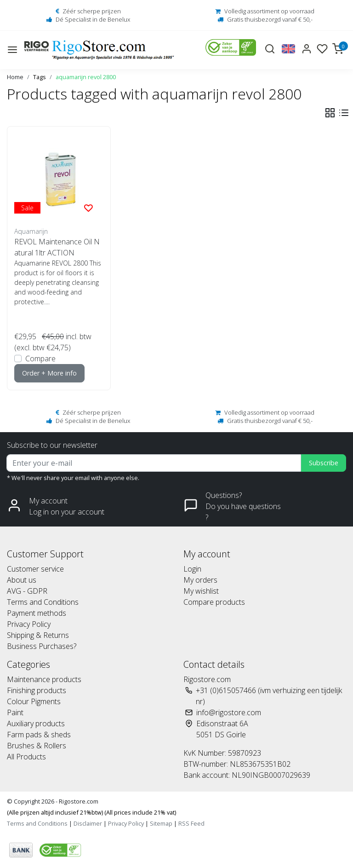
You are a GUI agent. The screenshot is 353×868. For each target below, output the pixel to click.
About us (22, 580)
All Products (26, 757)
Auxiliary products (36, 723)
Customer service (35, 569)
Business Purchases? (42, 646)
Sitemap (161, 823)
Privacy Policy (29, 624)
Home (15, 77)
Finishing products (37, 690)
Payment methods (37, 613)
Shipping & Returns (38, 635)
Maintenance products (44, 679)
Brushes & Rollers (37, 746)
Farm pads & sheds (39, 735)
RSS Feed (191, 823)
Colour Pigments (34, 701)
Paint (15, 712)
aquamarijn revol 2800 (86, 77)
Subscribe (324, 463)
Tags (40, 77)
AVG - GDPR (27, 591)
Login (192, 569)
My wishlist (201, 591)
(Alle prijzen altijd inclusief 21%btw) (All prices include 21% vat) (91, 812)
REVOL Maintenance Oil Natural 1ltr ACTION (57, 247)
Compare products (214, 602)
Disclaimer (88, 823)
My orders (200, 580)
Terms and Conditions (43, 602)
